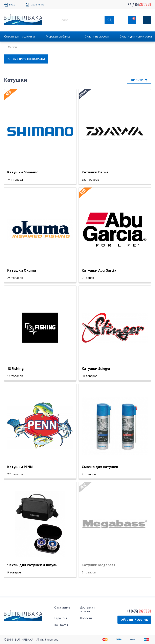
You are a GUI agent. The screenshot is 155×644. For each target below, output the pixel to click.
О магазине (62, 607)
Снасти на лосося (97, 36)
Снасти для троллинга (19, 36)
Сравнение (38, 5)
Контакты (61, 625)
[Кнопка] (147, 20)
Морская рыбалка (58, 36)
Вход (12, 5)
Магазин (13, 47)
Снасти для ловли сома (136, 36)
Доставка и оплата (88, 609)
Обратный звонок (134, 620)
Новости (86, 618)
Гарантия (61, 618)
